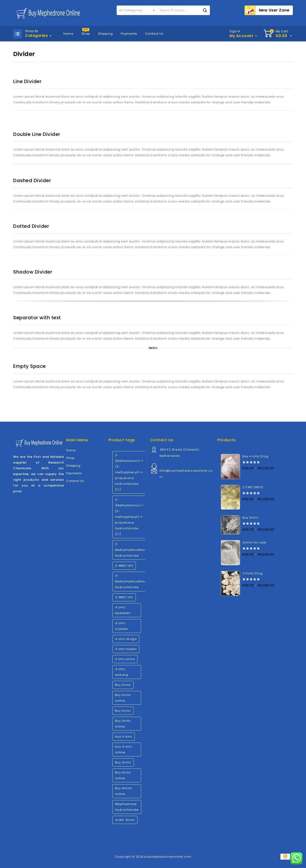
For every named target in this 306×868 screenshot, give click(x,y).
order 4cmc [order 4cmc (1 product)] (125, 820)
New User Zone (274, 10)
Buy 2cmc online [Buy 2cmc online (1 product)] (123, 698)
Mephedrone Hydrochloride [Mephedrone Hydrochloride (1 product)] (127, 807)
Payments (129, 34)
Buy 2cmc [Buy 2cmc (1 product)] (123, 685)
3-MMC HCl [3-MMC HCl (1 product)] (124, 597)
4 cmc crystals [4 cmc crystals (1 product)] (121, 626)
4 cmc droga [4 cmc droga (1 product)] (126, 639)
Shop (86, 34)
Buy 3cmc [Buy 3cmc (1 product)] (123, 711)
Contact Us (154, 34)
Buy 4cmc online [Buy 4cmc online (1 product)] (123, 775)
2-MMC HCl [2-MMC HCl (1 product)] (124, 566)
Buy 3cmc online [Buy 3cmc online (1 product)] (123, 724)
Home (68, 34)
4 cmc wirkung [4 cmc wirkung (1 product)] (122, 672)
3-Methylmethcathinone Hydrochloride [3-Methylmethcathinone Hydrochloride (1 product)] (133, 581)
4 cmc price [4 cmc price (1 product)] (125, 659)
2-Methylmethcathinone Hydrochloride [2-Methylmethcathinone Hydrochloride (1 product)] (133, 550)
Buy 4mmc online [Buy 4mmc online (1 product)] (124, 791)
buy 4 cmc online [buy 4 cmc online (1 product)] (124, 749)
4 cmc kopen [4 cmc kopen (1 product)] (126, 649)
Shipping (105, 34)
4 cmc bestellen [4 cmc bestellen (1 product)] (123, 610)
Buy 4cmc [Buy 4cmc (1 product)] (123, 762)
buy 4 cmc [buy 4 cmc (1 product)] (124, 736)
